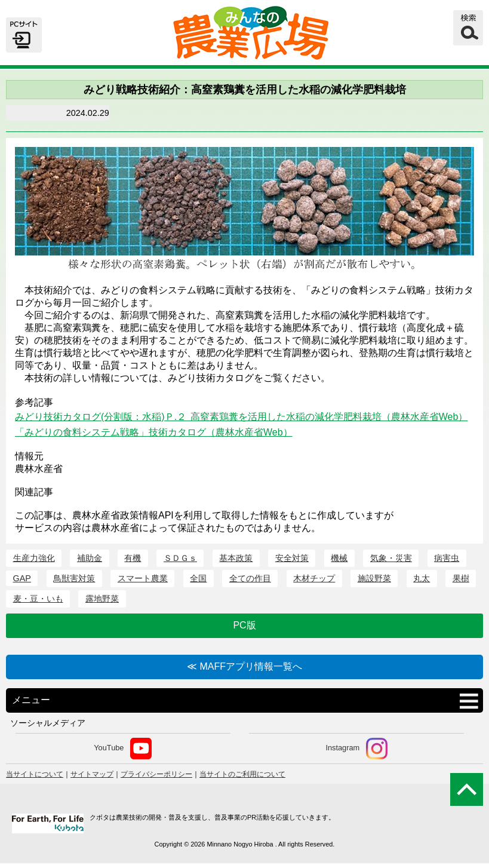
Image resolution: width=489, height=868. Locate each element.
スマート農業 (143, 578)
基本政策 (236, 558)
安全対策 (292, 558)
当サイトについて (35, 774)
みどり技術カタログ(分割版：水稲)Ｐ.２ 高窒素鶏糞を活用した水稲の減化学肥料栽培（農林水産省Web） (241, 417)
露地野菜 (102, 599)
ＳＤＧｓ (180, 558)
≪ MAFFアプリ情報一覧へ (244, 666)
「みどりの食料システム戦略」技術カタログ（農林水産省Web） (154, 432)
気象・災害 (391, 558)
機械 (339, 558)
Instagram (356, 749)
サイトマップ (92, 774)
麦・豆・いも (38, 599)
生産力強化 (34, 558)
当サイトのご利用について (242, 774)
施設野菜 (374, 578)
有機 (133, 558)
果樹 (461, 578)
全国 (198, 578)
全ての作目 (250, 578)
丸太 (422, 578)
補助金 (90, 558)
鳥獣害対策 (74, 578)
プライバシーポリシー (156, 774)
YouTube (123, 749)
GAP (22, 578)
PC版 (244, 625)
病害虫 (447, 558)
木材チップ (314, 578)
